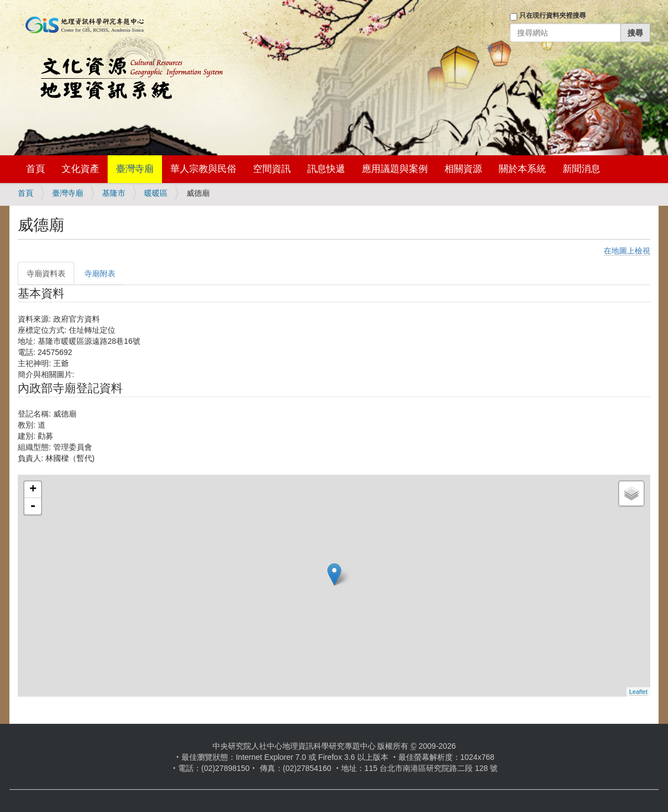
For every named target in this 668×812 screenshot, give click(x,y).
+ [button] (33, 490)
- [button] (33, 506)
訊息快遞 (326, 169)
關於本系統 (522, 169)
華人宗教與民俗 (203, 169)
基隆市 (114, 193)
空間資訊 (272, 169)
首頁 (36, 169)
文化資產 (80, 169)
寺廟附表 (100, 273)
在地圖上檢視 (627, 251)
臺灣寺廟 (135, 169)
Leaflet (638, 692)
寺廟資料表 (46, 273)
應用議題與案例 (395, 169)
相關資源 (463, 169)
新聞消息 (581, 169)
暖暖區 (156, 193)
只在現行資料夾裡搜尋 (553, 16)
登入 (494, 48)
